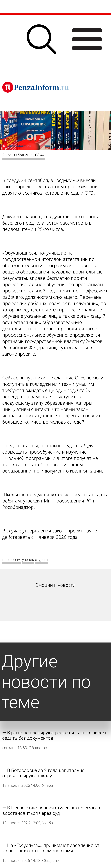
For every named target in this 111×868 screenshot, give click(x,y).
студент (42, 560)
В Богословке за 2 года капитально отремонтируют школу (43, 773)
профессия (12, 560)
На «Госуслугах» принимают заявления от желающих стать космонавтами (51, 848)
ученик (28, 560)
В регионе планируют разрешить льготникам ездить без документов (54, 735)
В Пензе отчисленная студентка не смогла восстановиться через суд (51, 810)
